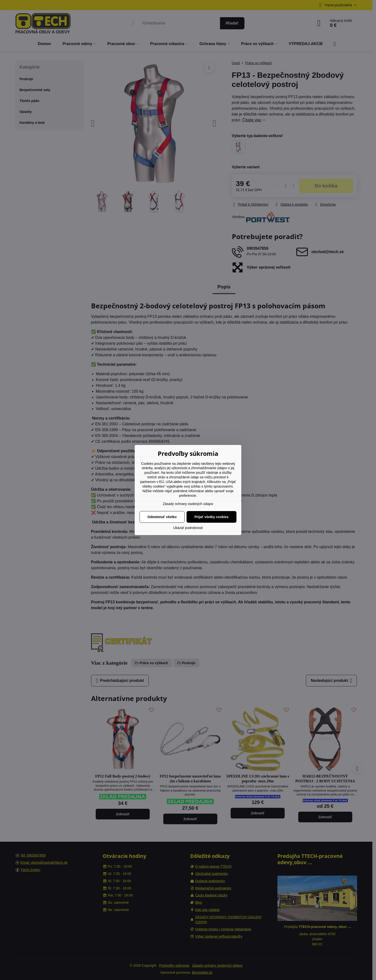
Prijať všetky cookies (212, 517)
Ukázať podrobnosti (188, 528)
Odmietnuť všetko (162, 517)
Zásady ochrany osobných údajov (188, 504)
